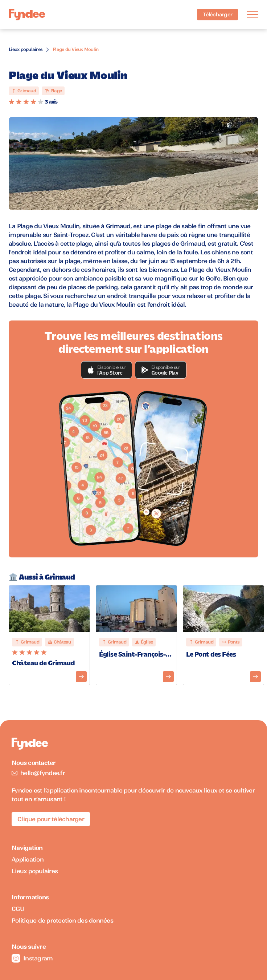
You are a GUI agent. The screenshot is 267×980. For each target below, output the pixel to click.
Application (28, 859)
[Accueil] (27, 15)
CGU (18, 909)
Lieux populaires (26, 49)
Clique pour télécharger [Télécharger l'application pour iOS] (51, 819)
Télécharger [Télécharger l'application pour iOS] (217, 15)
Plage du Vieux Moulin (75, 49)
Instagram (32, 958)
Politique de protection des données (62, 920)
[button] (107, 370)
